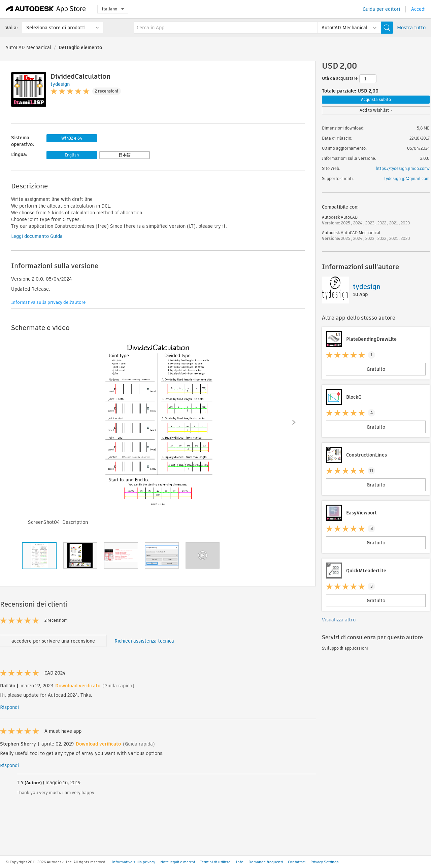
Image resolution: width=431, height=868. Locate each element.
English (72, 155)
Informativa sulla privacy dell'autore (48, 302)
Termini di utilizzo (215, 862)
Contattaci (297, 862)
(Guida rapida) (118, 686)
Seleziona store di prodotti (56, 28)
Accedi (418, 9)
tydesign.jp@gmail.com (407, 178)
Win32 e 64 (72, 138)
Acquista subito (376, 99)
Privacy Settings (325, 862)
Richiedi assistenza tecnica (144, 641)
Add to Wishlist (376, 110)
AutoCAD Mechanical (28, 47)
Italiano (113, 9)
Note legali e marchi (178, 862)
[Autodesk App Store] (46, 9)
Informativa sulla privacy (133, 862)
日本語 (125, 155)
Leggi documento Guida (37, 236)
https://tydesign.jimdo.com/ (403, 168)
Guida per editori (381, 9)
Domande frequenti (266, 862)
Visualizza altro (339, 620)
